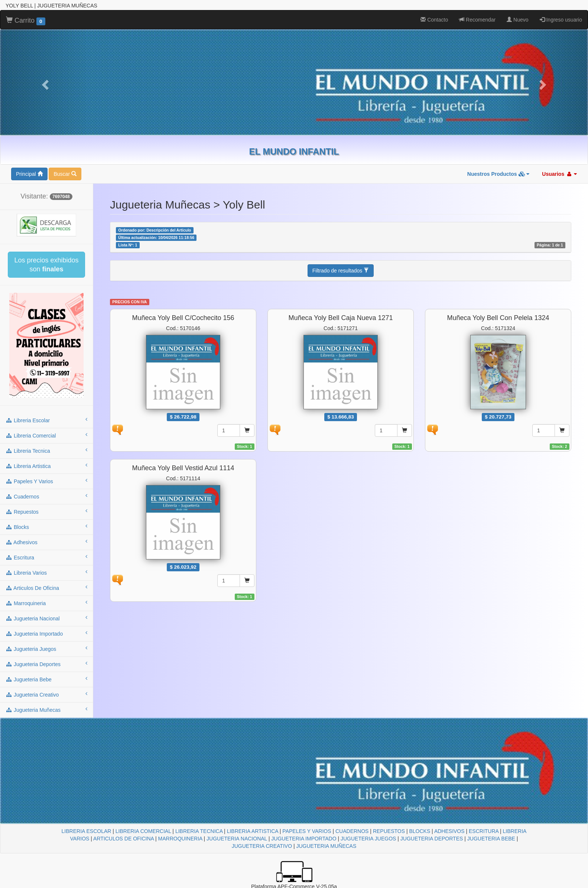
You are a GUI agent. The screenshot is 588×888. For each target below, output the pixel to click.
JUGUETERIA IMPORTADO (304, 839)
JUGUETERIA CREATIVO (262, 846)
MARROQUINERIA (180, 839)
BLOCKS (420, 831)
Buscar (65, 174)
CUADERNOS (352, 831)
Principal (29, 174)
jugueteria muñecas (46, 710)
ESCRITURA (484, 831)
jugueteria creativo (46, 694)
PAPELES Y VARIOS (307, 831)
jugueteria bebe (46, 679)
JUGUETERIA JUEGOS (368, 839)
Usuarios (559, 174)
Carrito (26, 21)
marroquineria (46, 603)
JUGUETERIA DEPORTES (432, 839)
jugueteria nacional (46, 618)
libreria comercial (46, 435)
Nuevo (517, 20)
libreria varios (46, 572)
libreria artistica (46, 466)
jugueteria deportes (46, 664)
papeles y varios (46, 481)
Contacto (434, 20)
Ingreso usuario (561, 20)
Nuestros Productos (498, 174)
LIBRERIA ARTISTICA (253, 831)
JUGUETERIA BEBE (491, 839)
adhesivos (46, 542)
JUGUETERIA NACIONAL (237, 839)
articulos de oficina (46, 588)
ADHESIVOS (449, 831)
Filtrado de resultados (341, 271)
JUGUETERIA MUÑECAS (326, 846)
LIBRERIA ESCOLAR (87, 831)
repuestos (46, 511)
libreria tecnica (46, 451)
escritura (46, 557)
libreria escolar (46, 420)
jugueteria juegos (46, 649)
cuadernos (46, 496)
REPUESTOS (389, 831)
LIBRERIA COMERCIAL (143, 831)
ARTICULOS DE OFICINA (124, 839)
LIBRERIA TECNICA (199, 831)
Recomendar (477, 20)
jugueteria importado (46, 633)
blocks (46, 527)
